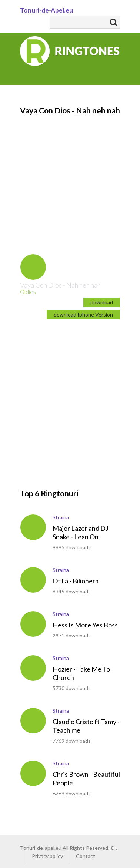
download (102, 302)
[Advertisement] (70, 173)
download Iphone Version (83, 314)
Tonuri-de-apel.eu (41, 848)
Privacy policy (47, 856)
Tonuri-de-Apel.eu (46, 10)
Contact (86, 856)
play (33, 267)
